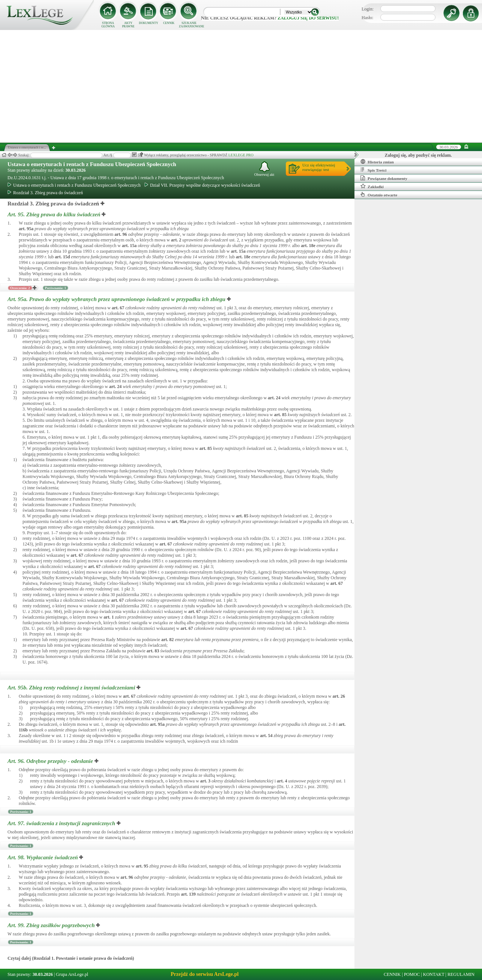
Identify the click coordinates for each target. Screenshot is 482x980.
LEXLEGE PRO (241, 155)
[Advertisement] (241, 86)
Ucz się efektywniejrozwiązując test (319, 167)
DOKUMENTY (149, 23)
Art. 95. (55, 214)
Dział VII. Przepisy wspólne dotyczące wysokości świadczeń (202, 185)
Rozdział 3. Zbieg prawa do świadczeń (45, 193)
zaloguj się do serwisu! (308, 18)
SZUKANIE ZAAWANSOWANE (189, 25)
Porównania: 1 (56, 288)
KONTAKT (434, 974)
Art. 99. (52, 925)
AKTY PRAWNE (128, 25)
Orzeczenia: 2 (20, 288)
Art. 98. (43, 857)
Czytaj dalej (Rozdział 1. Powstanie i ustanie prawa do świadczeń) (71, 958)
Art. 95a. (117, 299)
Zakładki (372, 186)
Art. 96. (51, 761)
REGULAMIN (461, 974)
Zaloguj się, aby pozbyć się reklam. (418, 155)
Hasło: (367, 18)
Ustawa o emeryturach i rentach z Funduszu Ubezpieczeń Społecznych (92, 164)
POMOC (412, 974)
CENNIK (169, 23)
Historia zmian (377, 162)
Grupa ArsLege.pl (72, 974)
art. (26, 229)
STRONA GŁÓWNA (108, 25)
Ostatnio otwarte (379, 195)
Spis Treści (373, 170)
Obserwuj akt (264, 169)
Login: (368, 9)
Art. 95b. (72, 688)
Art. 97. (62, 823)
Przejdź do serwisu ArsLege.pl (205, 974)
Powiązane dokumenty (384, 178)
